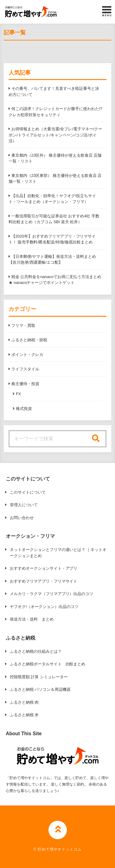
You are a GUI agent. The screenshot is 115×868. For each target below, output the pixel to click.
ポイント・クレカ (27, 355)
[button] (31, 12)
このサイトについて (28, 492)
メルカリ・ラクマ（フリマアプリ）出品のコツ (52, 594)
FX (19, 394)
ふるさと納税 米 (24, 715)
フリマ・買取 (23, 325)
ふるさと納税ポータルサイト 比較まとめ (48, 664)
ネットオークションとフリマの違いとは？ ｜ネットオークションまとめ (58, 553)
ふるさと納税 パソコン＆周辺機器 (40, 689)
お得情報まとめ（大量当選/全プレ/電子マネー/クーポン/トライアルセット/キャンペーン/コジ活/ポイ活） (55, 135)
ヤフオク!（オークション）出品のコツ (44, 607)
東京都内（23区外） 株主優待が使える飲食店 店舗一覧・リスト (55, 158)
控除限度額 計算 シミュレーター (39, 677)
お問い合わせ (22, 518)
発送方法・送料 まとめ (32, 619)
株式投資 (24, 409)
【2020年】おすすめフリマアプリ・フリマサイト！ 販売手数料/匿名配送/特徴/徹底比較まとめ (52, 239)
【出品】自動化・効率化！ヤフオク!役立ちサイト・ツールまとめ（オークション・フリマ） (52, 199)
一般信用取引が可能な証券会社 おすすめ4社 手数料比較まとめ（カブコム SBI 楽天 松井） (54, 219)
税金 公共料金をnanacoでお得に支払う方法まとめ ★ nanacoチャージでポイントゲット (55, 280)
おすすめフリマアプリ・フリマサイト (44, 581)
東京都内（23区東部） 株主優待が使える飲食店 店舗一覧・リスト (55, 179)
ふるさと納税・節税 (29, 340)
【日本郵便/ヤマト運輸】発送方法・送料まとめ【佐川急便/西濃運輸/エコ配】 (52, 260)
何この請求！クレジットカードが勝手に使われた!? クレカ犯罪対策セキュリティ (55, 112)
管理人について (24, 505)
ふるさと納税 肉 (24, 702)
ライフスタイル (25, 369)
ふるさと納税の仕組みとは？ (36, 651)
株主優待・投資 (25, 384)
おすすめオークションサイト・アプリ (44, 568)
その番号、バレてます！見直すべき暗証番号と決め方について (54, 92)
